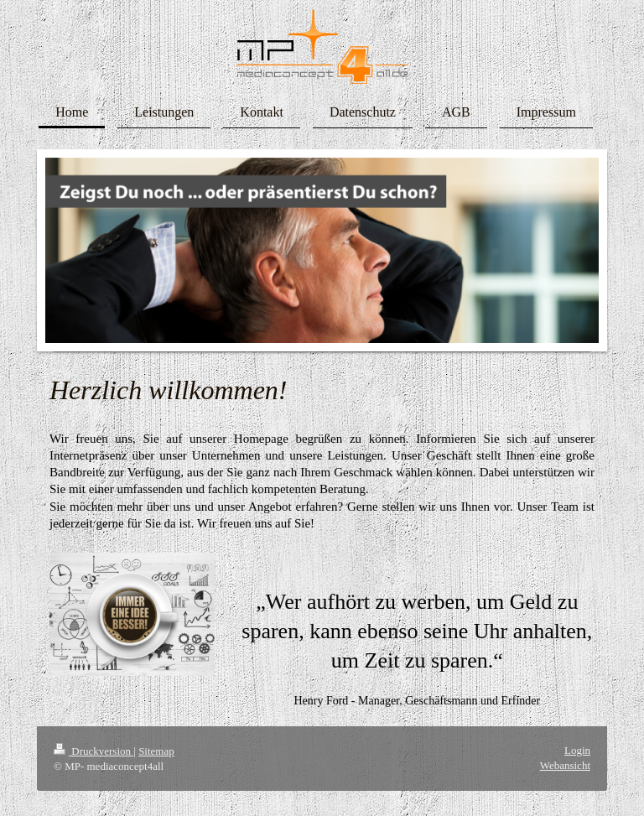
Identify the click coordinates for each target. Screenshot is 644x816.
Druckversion (93, 751)
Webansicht (565, 765)
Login (577, 750)
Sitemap (156, 751)
